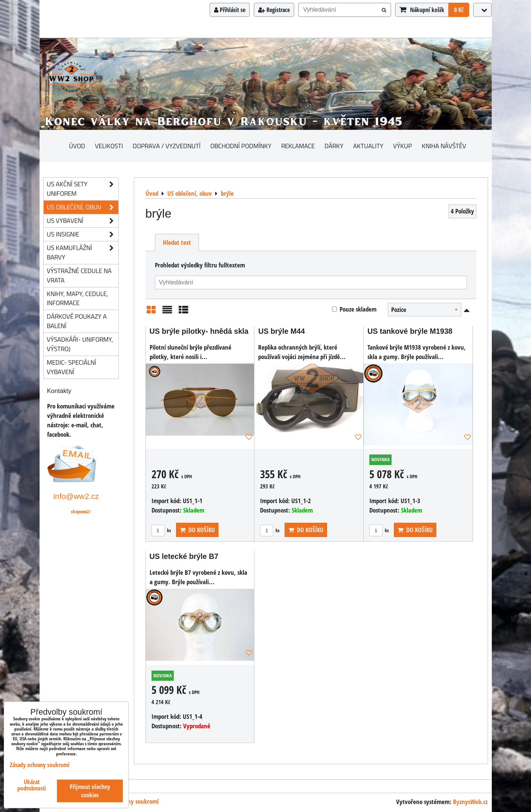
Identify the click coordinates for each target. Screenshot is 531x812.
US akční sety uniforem (83, 189)
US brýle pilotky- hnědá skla (199, 331)
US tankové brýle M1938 (410, 331)
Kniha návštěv (444, 146)
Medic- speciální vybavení (71, 367)
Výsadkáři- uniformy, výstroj (80, 344)
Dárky (334, 146)
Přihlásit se (230, 10)
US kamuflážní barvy (83, 253)
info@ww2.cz (76, 496)
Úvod (77, 146)
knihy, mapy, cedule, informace (77, 298)
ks (161, 530)
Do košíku (197, 530)
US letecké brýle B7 (184, 556)
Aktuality (368, 146)
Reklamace (298, 146)
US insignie (83, 234)
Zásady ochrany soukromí (40, 765)
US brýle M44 (282, 331)
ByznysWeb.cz (470, 802)
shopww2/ (81, 511)
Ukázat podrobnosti (32, 785)
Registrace (274, 10)
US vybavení (83, 221)
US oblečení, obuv (83, 207)
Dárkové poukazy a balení (77, 321)
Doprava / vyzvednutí (167, 146)
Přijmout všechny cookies (90, 791)
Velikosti (109, 146)
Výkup (402, 146)
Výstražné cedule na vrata (79, 275)
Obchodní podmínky (241, 146)
